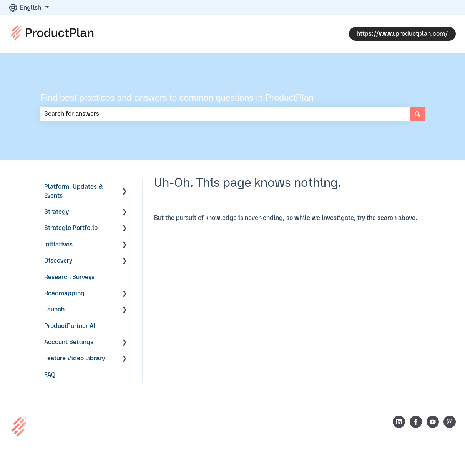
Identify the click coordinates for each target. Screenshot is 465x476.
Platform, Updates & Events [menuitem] (74, 191)
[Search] (417, 114)
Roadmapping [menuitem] (64, 293)
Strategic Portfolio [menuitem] (71, 228)
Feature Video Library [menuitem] (75, 358)
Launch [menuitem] (54, 310)
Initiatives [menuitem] (58, 245)
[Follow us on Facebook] (416, 422)
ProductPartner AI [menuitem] (70, 326)
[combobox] (225, 114)
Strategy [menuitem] (56, 212)
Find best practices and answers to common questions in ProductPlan (177, 98)
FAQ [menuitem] (50, 375)
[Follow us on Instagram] (450, 422)
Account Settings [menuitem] (69, 342)
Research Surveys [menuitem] (69, 277)
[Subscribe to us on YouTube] (433, 422)
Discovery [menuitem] (58, 261)
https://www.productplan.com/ (402, 34)
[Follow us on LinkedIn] (399, 422)
